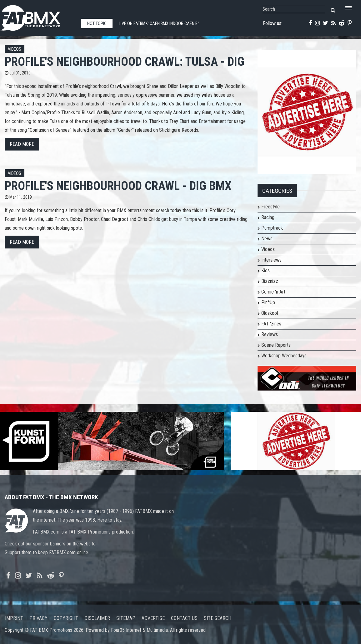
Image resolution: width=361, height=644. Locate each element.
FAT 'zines (271, 324)
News (267, 239)
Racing (268, 217)
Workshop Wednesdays (284, 356)
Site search (218, 618)
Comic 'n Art (273, 292)
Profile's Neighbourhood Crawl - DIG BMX (118, 186)
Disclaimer (97, 618)
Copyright (66, 618)
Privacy (38, 618)
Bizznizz (270, 281)
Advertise (153, 618)
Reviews (270, 334)
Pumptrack (272, 228)
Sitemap (126, 618)
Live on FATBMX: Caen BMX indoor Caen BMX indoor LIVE (173, 24)
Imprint (14, 618)
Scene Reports (276, 345)
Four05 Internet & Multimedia (139, 630)
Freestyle (271, 207)
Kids (266, 271)
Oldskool (270, 313)
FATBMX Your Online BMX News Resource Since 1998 (38, 16)
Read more (22, 144)
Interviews (271, 260)
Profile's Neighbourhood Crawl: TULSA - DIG (125, 61)
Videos (15, 49)
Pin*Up (268, 302)
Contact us (184, 618)
